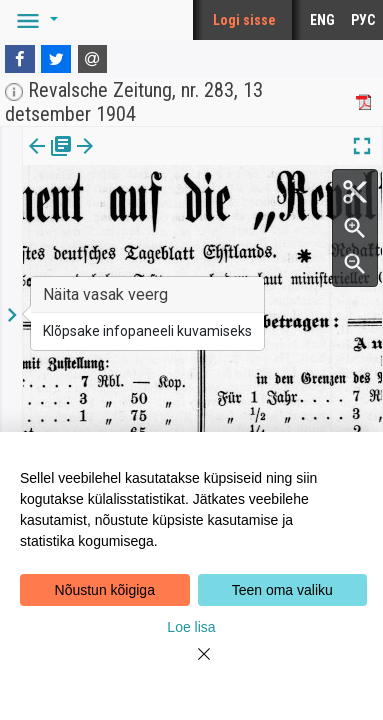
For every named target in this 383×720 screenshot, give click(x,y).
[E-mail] (93, 59)
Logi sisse (244, 20)
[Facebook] (20, 59)
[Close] (192, 666)
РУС (363, 20)
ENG (322, 20)
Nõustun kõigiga (105, 590)
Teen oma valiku (282, 590)
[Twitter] (56, 59)
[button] (34, 20)
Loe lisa (191, 627)
